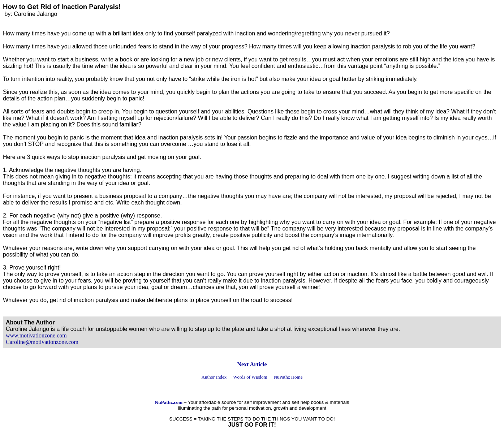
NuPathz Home (288, 377)
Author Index (214, 377)
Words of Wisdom (250, 377)
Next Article (252, 364)
